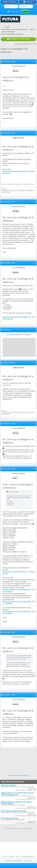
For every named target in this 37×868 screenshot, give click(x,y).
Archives (11, 857)
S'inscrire (28, 2)
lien (10, 775)
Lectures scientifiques (8, 32)
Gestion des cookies (28, 857)
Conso (18, 857)
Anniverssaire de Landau (20, 775)
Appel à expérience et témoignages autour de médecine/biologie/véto (18, 794)
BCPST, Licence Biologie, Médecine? (14, 811)
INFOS (32, 29)
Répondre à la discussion (18, 39)
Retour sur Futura (9, 2)
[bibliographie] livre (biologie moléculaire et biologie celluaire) (17, 803)
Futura (5, 857)
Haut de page (27, 861)
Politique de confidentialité (14, 861)
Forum (7, 27)
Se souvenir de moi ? (14, 12)
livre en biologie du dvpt (10, 818)
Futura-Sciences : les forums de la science (15, 29)
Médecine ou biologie (9, 785)
